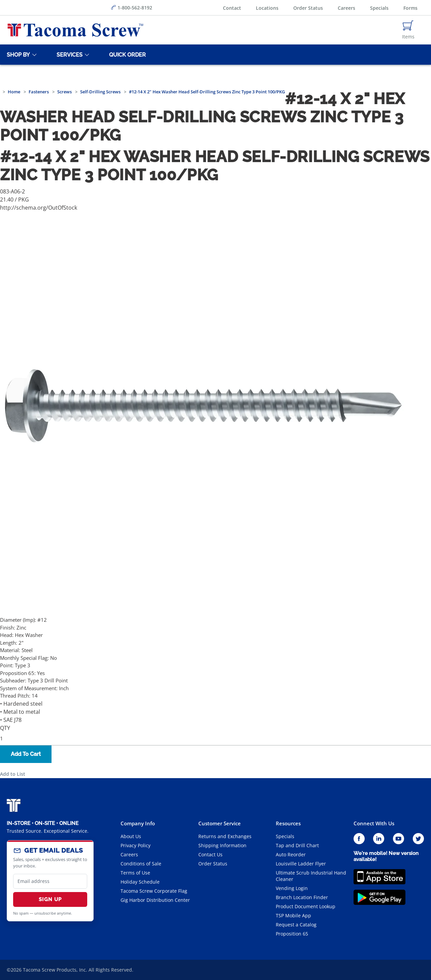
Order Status (308, 8)
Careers (346, 8)
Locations (267, 8)
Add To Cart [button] (26, 754)
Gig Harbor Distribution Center (155, 900)
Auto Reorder (291, 854)
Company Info (138, 823)
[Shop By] (17, 55)
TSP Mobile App (293, 915)
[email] (50, 881)
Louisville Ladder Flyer (301, 864)
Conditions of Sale (141, 864)
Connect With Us (374, 823)
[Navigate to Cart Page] (408, 30)
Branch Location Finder (302, 897)
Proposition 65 (292, 934)
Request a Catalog (296, 925)
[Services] (68, 55)
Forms (410, 8)
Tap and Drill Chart (297, 845)
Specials (379, 8)
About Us (131, 836)
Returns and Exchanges (225, 836)
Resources (288, 823)
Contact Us (210, 854)
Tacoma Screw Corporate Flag (154, 891)
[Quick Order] (126, 55)
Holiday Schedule (140, 882)
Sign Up (50, 899)
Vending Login (292, 888)
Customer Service (220, 823)
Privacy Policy (136, 845)
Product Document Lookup (306, 906)
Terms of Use (135, 873)
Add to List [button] (13, 774)
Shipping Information (222, 845)
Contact (232, 8)
